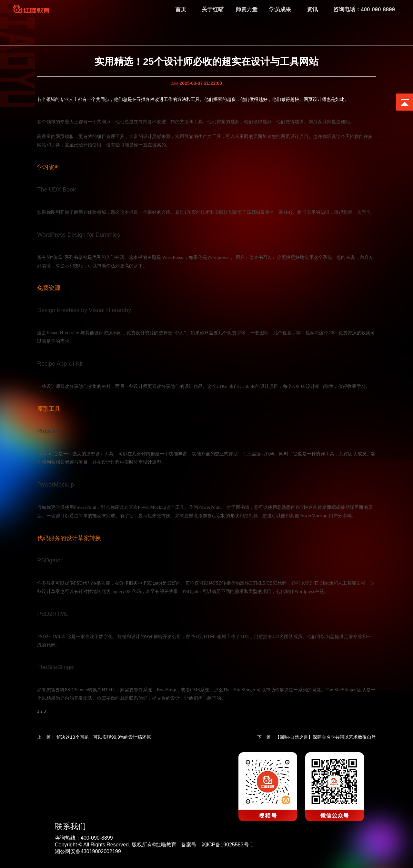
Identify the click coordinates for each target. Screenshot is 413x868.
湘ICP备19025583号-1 (227, 845)
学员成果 (280, 10)
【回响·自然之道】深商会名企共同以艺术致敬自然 (326, 737)
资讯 (312, 10)
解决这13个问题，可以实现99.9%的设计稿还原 (103, 737)
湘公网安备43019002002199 (88, 851)
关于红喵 (213, 10)
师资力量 (247, 10)
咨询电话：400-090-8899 (364, 10)
